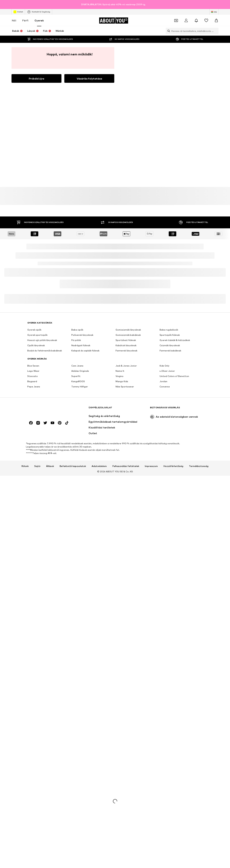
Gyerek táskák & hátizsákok (175, 340)
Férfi (25, 20)
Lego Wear (33, 371)
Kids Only (165, 366)
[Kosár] (216, 21)
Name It (120, 371)
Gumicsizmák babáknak (128, 335)
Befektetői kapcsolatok (73, 466)
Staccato (33, 376)
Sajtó (37, 466)
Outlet (18, 12)
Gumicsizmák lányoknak (128, 330)
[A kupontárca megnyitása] (176, 21)
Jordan (163, 381)
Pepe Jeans (34, 387)
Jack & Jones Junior (126, 366)
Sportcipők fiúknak (170, 335)
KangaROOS (78, 381)
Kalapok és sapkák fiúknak (85, 351)
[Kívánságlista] (206, 21)
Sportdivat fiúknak (126, 340)
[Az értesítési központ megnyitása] (196, 21)
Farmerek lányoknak (126, 351)
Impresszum (151, 466)
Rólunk (25, 466)
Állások (50, 466)
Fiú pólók (76, 340)
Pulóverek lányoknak (82, 335)
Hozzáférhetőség (173, 466)
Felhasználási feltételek (126, 466)
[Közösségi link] (31, 423)
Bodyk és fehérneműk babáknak (45, 351)
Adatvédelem (99, 466)
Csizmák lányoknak (170, 345)
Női (14, 20)
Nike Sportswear (125, 387)
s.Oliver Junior (167, 371)
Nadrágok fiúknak (81, 345)
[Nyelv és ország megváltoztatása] (214, 12)
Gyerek (39, 20)
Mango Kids (122, 381)
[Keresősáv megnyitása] (168, 31)
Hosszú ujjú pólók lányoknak (42, 340)
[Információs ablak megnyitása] (226, 4)
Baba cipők (77, 330)
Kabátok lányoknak (126, 345)
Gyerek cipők (34, 330)
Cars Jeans (77, 366)
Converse (165, 387)
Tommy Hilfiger (80, 387)
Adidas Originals (80, 371)
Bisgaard (32, 381)
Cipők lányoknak (36, 345)
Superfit (76, 376)
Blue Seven (33, 366)
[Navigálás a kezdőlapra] (114, 21)
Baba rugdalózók (169, 330)
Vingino (119, 376)
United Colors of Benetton (174, 376)
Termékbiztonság (199, 466)
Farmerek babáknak (170, 351)
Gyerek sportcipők (37, 335)
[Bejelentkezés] (186, 21)
